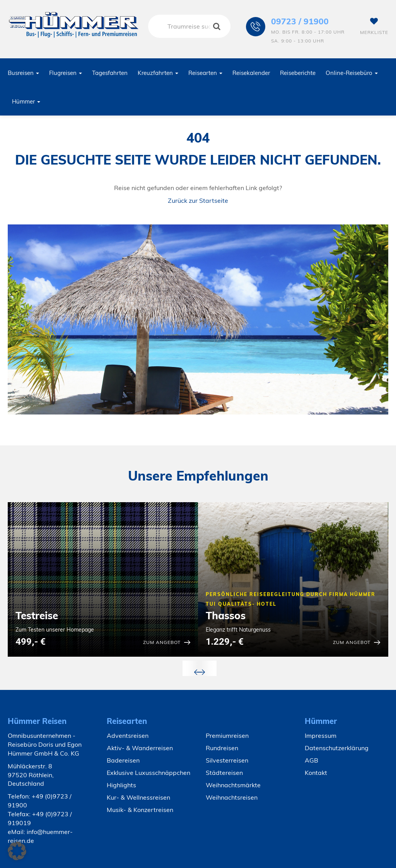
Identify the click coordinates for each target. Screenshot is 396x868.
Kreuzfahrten (158, 73)
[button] (17, 851)
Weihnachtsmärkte (233, 785)
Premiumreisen (227, 736)
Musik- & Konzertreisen (140, 810)
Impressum (321, 736)
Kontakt (316, 773)
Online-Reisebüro (352, 73)
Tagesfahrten (110, 73)
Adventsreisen (128, 736)
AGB (312, 760)
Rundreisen (222, 748)
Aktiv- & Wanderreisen (140, 748)
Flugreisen (66, 73)
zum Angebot (162, 642)
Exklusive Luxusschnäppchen (148, 773)
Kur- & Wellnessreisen (138, 797)
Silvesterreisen (227, 760)
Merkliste (374, 26)
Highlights (121, 785)
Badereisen (123, 760)
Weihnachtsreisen (232, 797)
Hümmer (26, 101)
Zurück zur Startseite (198, 200)
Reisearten (205, 73)
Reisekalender (251, 73)
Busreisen (23, 73)
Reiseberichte (298, 73)
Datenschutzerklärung (337, 748)
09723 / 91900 (300, 21)
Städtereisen (224, 773)
